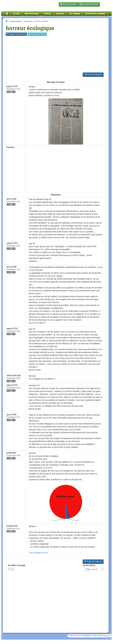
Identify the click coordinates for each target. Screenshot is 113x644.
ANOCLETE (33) (14, 376)
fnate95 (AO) (12, 526)
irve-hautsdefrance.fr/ (39, 553)
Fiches (16, 14)
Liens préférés (85, 635)
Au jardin (75, 14)
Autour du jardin (95, 14)
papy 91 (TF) (12, 86)
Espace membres (68, 4)
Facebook (16, 34)
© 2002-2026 (96, 635)
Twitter (37, 34)
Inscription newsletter (89, 4)
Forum (47, 14)
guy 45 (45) (11, 199)
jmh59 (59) (11, 453)
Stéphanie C (107, 635)
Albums (60, 14)
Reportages (32, 14)
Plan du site (74, 635)
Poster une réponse (93, 75)
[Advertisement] (56, 54)
